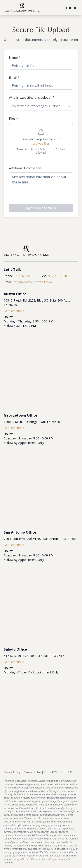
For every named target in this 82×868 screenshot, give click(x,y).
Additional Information (25, 168)
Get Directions (14, 311)
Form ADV (51, 772)
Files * (13, 118)
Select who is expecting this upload (41, 106)
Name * (15, 57)
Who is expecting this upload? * (32, 97)
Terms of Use (32, 772)
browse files (41, 143)
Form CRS (66, 772)
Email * (14, 77)
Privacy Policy (12, 772)
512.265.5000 (24, 276)
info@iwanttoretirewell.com (32, 282)
